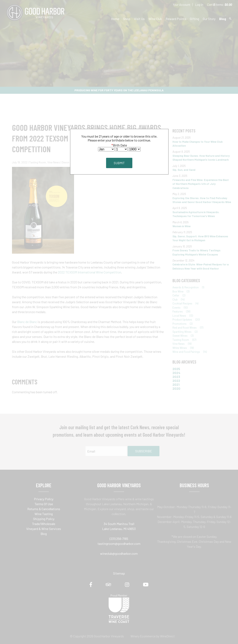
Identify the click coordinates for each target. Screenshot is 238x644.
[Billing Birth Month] (106, 149)
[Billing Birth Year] (134, 149)
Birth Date (119, 145)
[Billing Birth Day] (121, 149)
